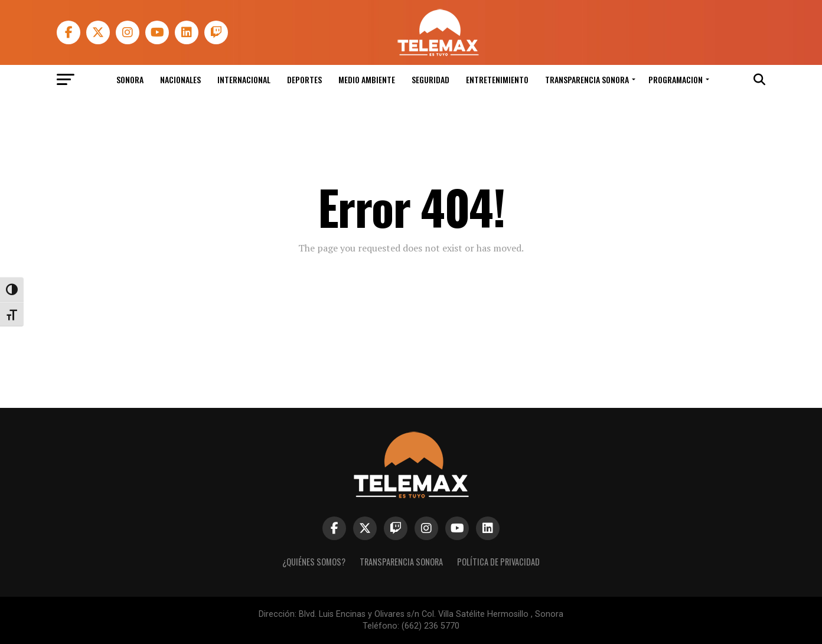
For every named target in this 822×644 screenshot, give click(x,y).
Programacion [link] (676, 79)
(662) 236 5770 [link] (430, 626)
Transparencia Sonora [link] (587, 79)
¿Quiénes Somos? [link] (314, 562)
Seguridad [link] (430, 79)
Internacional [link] (244, 79)
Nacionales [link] (180, 79)
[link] (438, 53)
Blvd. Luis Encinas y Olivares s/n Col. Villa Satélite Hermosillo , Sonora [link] (431, 614)
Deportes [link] (304, 79)
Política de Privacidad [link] (498, 562)
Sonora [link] (130, 79)
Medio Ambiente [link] (367, 79)
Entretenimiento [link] (497, 79)
